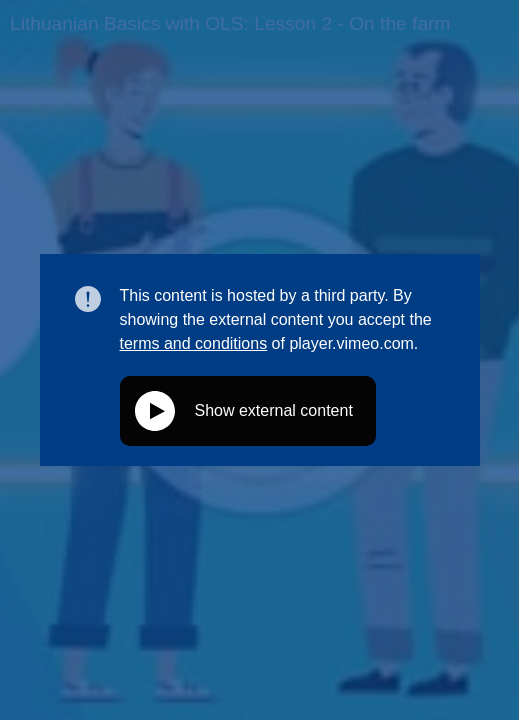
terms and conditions (194, 343)
